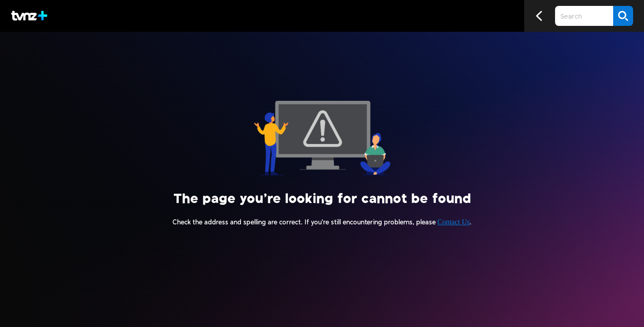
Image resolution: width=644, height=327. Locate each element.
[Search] (623, 16)
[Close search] (478, 16)
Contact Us (454, 222)
